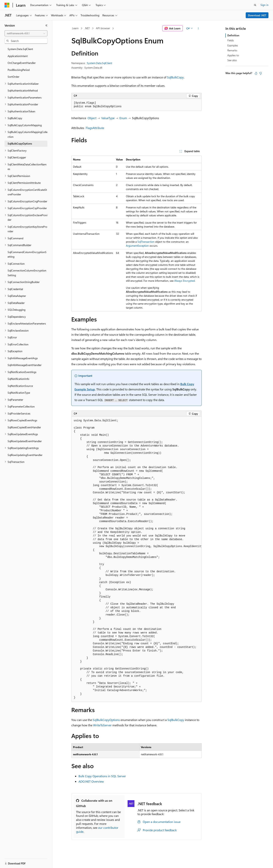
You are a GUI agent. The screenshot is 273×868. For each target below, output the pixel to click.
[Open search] (255, 5)
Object (92, 118)
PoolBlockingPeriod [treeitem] (19, 70)
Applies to (233, 55)
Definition (233, 35)
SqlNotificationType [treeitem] (19, 393)
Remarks (232, 50)
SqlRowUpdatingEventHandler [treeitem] (25, 455)
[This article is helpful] (256, 73)
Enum (123, 118)
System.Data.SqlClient (100, 63)
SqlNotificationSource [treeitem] (20, 386)
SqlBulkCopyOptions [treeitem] (20, 143)
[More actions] (198, 28)
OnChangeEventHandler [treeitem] (22, 63)
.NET (87, 28)
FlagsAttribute (95, 128)
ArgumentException (137, 246)
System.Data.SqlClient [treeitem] (20, 49)
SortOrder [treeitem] (13, 77)
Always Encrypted (184, 281)
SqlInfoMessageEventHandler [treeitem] (25, 365)
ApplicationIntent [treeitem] (18, 56)
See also (232, 60)
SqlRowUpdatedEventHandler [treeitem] (25, 441)
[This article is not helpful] (260, 73)
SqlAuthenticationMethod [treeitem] (23, 90)
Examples (233, 45)
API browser (103, 28)
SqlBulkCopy (175, 77)
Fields (231, 40)
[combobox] (26, 33)
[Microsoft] (7, 5)
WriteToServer (102, 725)
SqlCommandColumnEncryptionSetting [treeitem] (27, 254)
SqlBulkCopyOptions (106, 720)
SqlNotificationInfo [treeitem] (18, 379)
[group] (136, 559)
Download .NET (257, 15)
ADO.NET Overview (91, 781)
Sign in (264, 5)
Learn (75, 28)
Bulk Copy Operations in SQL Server (102, 776)
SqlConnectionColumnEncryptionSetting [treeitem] (27, 273)
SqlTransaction (146, 242)
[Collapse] (46, 25)
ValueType (108, 118)
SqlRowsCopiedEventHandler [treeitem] (24, 427)
